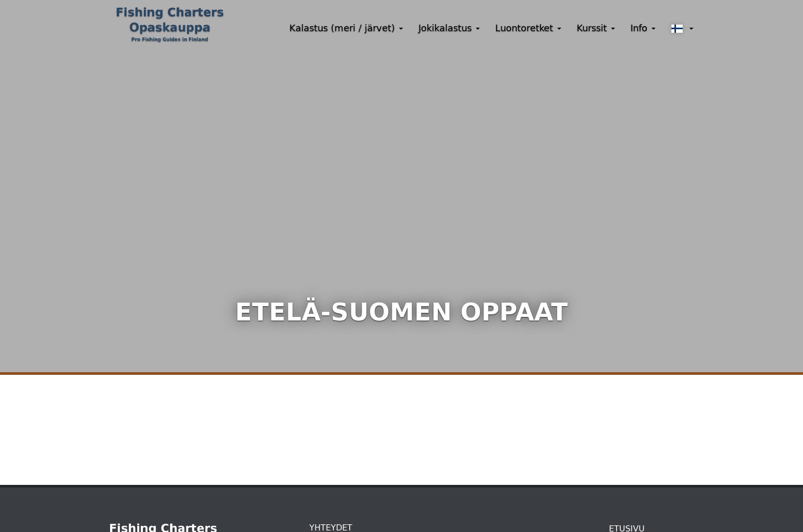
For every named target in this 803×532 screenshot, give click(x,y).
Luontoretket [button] (528, 28)
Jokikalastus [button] (449, 28)
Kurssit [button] (596, 28)
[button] (682, 29)
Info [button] (643, 28)
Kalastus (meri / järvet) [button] (346, 28)
